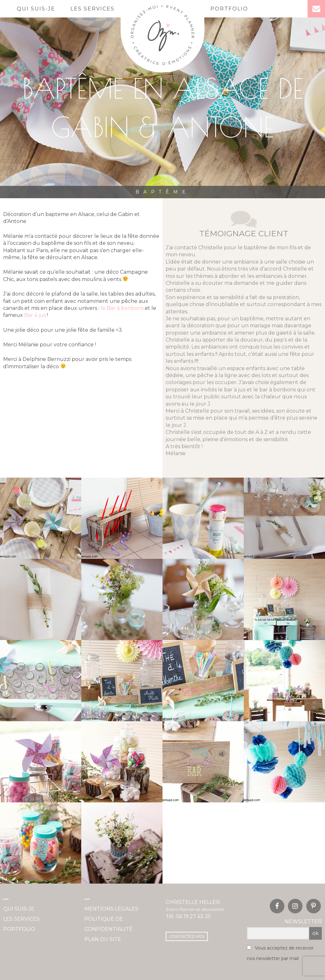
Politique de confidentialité (109, 924)
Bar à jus (35, 315)
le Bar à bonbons (122, 308)
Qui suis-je (36, 9)
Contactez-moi (187, 936)
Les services (93, 9)
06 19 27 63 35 (193, 916)
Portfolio (229, 9)
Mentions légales (111, 909)
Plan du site (103, 939)
